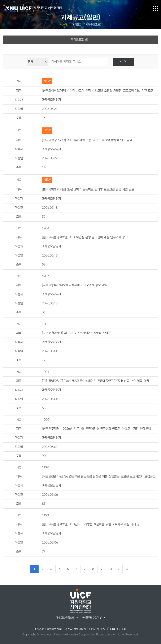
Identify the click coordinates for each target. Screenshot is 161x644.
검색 (124, 62)
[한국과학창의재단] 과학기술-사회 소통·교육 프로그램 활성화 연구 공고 (87, 140)
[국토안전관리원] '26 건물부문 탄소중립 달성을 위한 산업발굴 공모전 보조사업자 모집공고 (99, 477)
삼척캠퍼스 (42, 11)
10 (110, 569)
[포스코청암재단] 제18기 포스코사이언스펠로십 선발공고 (78, 333)
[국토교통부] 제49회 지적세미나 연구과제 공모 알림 (75, 285)
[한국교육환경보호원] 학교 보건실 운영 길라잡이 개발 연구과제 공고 (85, 237)
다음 (118, 569)
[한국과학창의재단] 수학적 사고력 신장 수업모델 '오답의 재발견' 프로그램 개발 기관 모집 (98, 91)
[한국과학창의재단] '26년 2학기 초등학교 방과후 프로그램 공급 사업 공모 (88, 190)
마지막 (127, 569)
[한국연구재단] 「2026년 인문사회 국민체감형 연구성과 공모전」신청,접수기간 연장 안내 (97, 429)
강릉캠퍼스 (26, 11)
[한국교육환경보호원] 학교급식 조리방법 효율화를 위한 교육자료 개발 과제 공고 (92, 524)
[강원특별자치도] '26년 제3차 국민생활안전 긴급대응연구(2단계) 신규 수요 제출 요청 (95, 381)
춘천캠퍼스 (10, 11)
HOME (64, 25)
